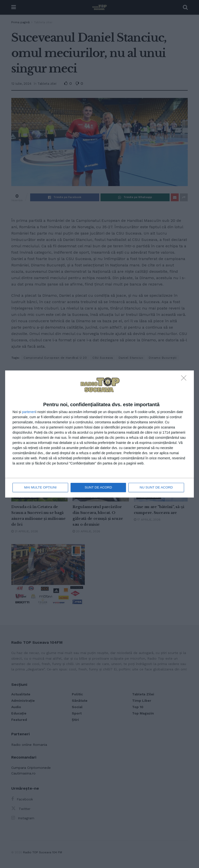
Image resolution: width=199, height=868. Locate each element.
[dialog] (99, 434)
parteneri (29, 412)
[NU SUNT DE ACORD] (185, 380)
